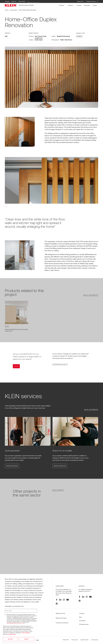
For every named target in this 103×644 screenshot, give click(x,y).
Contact (95, 5)
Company (7, 1)
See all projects (58, 490)
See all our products (91, 295)
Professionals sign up (60, 364)
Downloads (87, 5)
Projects (79, 5)
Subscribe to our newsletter (14, 606)
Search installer (22, 1)
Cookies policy (12, 634)
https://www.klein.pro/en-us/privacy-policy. (16, 624)
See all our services (91, 409)
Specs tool (14, 1)
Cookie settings (25, 633)
